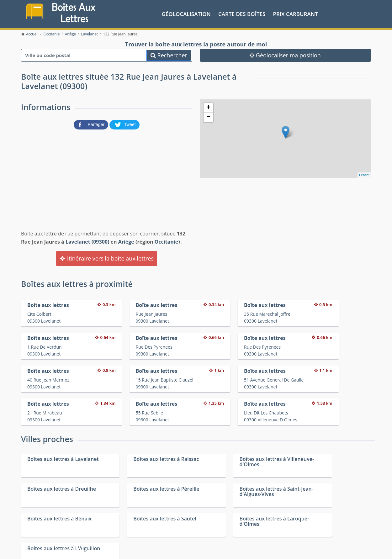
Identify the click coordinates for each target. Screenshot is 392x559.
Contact (97, 549)
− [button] (208, 117)
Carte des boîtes (242, 14)
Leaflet (364, 175)
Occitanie (167, 241)
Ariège (126, 241)
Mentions (115, 549)
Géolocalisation (186, 14)
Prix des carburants (212, 520)
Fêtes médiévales (297, 528)
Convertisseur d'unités (303, 520)
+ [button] (208, 108)
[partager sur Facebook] (92, 124)
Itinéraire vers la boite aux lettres (107, 258)
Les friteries (204, 528)
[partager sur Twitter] (124, 124)
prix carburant (296, 14)
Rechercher (169, 55)
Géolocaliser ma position (285, 55)
